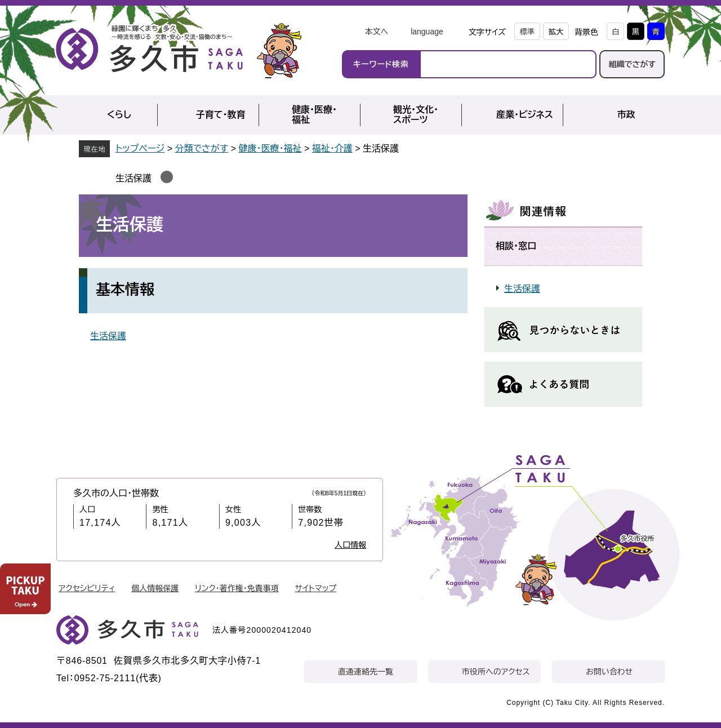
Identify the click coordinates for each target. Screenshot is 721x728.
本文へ (376, 32)
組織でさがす (632, 64)
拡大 (556, 32)
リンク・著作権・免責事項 (237, 588)
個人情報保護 (155, 588)
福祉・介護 (332, 148)
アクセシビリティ (87, 588)
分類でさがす (202, 148)
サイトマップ (316, 588)
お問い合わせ (609, 672)
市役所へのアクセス (496, 672)
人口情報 (350, 545)
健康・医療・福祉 (270, 148)
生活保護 (133, 178)
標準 (527, 32)
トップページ (140, 148)
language (427, 32)
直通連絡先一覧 (366, 672)
